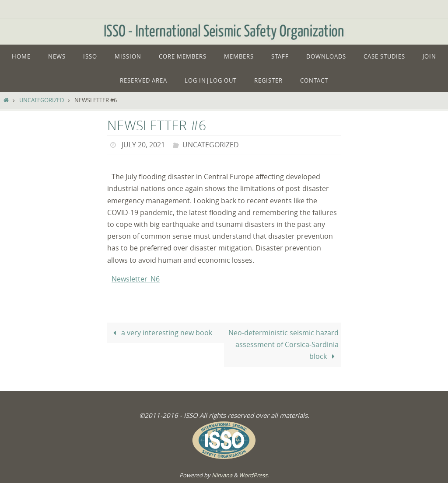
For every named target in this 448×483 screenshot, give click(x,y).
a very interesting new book (161, 333)
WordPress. (254, 475)
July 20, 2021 (143, 145)
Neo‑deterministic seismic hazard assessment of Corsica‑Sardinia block (283, 344)
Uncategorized (42, 100)
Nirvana (222, 475)
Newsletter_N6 (136, 279)
